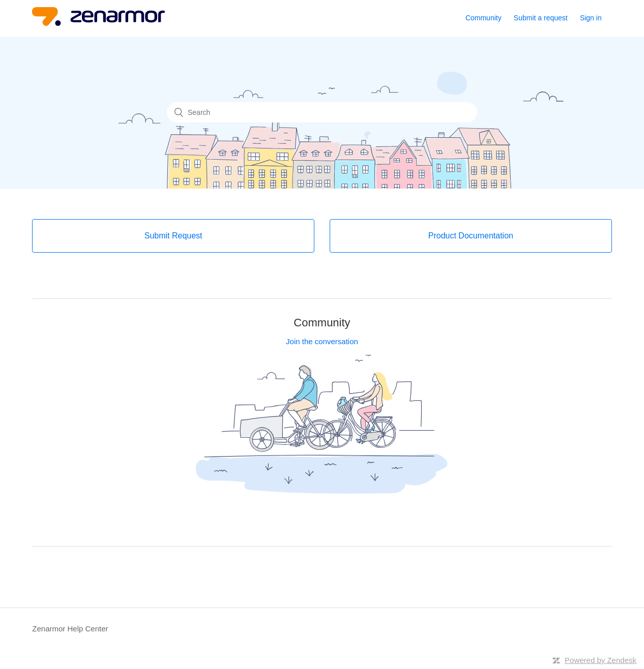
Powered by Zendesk (601, 660)
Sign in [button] (591, 18)
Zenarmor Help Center (70, 629)
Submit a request (541, 18)
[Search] (322, 112)
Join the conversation (322, 341)
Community (484, 18)
